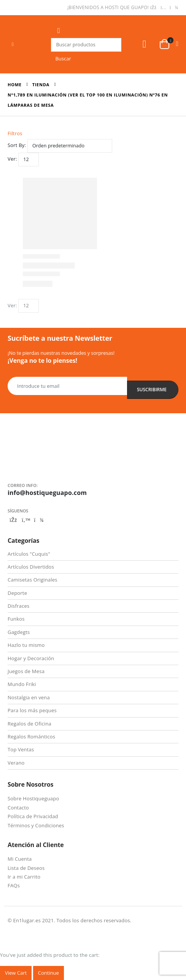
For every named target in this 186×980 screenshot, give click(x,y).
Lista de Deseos (26, 868)
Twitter (26, 520)
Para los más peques (32, 710)
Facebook (13, 520)
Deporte (17, 593)
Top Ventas (21, 749)
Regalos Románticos (31, 737)
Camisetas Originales (33, 580)
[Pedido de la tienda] (70, 146)
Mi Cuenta (20, 859)
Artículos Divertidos (31, 567)
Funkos (16, 619)
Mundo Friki (22, 684)
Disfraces (18, 606)
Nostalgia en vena (29, 697)
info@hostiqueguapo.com (47, 493)
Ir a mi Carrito (24, 877)
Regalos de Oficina (29, 724)
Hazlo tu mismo (26, 645)
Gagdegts (19, 632)
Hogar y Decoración (31, 658)
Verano (16, 763)
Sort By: (17, 145)
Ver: (12, 159)
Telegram (39, 520)
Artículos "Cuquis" (29, 554)
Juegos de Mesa (26, 671)
